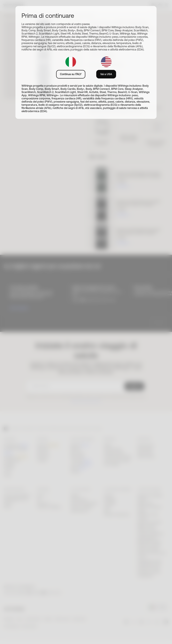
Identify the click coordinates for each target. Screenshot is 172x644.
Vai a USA (106, 74)
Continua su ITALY (71, 74)
